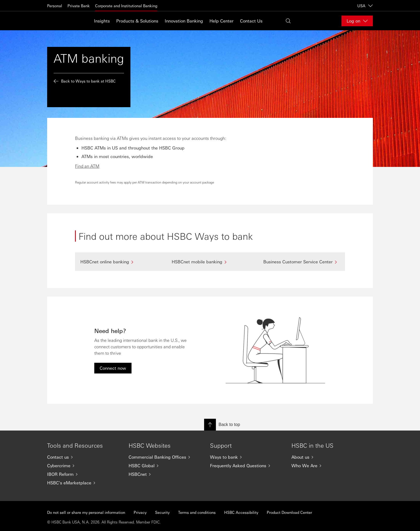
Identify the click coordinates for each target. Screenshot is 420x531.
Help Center (222, 21)
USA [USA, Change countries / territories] (365, 6)
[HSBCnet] (165, 474)
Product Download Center (289, 512)
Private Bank (79, 6)
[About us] (328, 457)
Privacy (140, 512)
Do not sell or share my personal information (86, 512)
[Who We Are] (328, 466)
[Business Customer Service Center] (301, 262)
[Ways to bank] (246, 457)
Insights (102, 21)
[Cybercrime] (84, 466)
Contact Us (251, 21)
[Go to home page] (61, 21)
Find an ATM (87, 166)
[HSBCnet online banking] (119, 262)
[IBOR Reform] (84, 474)
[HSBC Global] (165, 466)
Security (162, 512)
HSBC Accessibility (241, 512)
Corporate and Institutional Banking (126, 6)
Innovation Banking (184, 21)
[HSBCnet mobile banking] (210, 262)
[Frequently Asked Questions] (246, 466)
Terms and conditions (197, 512)
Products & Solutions (137, 21)
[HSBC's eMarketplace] (84, 483)
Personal (55, 6)
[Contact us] (84, 457)
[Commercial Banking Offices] (165, 457)
